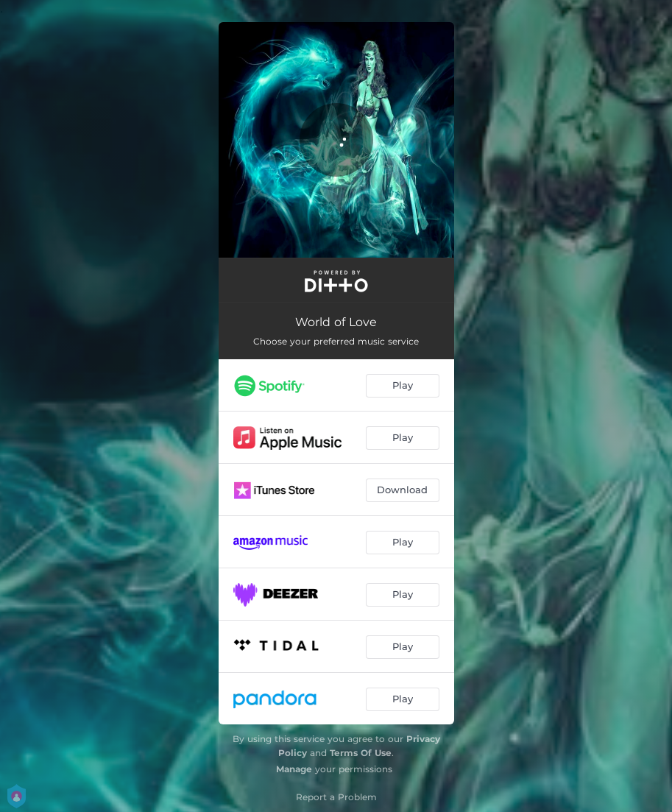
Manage (294, 769)
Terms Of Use (361, 753)
